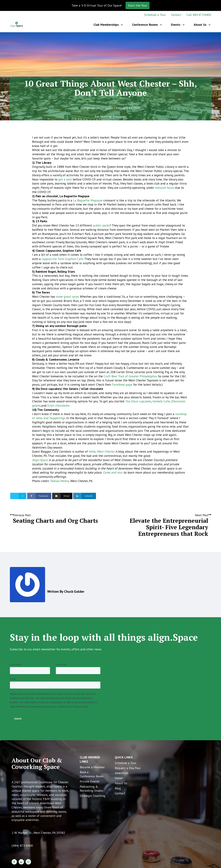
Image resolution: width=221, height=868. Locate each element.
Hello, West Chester (102, 451)
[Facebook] (39, 496)
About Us (121, 783)
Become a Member (92, 767)
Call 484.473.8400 (199, 15)
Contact (176, 15)
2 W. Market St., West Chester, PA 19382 (38, 833)
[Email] (62, 496)
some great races (67, 297)
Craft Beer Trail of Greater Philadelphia (130, 376)
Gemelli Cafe (161, 401)
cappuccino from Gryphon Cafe (62, 259)
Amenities (122, 773)
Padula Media (60, 481)
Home (119, 778)
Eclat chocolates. (59, 405)
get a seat (65, 179)
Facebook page (122, 384)
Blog (118, 788)
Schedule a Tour (155, 15)
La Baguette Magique (88, 200)
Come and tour (113, 472)
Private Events (90, 781)
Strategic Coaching (93, 796)
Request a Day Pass (128, 768)
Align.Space (40, 460)
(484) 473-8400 (22, 846)
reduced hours (165, 188)
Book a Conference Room (91, 774)
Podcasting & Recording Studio (91, 789)
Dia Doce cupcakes (138, 401)
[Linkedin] (85, 496)
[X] (18, 496)
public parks (101, 225)
